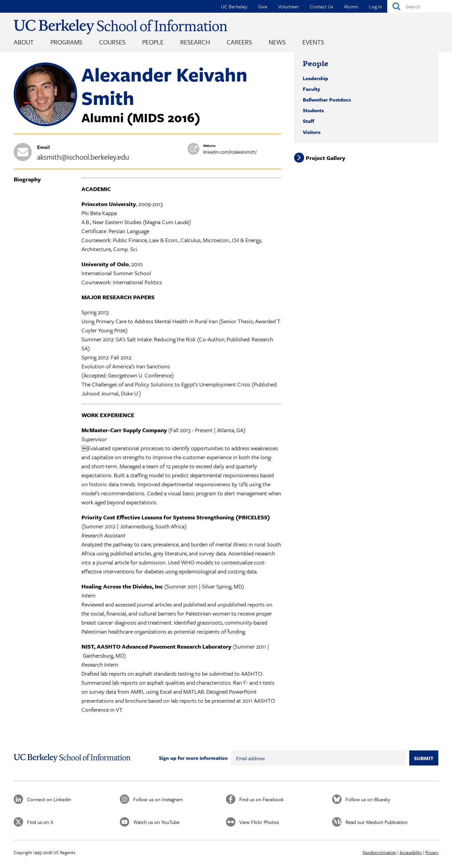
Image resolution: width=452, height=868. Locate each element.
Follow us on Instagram (158, 799)
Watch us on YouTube (156, 822)
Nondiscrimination (379, 852)
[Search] (420, 6)
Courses (112, 42)
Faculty (311, 89)
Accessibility (411, 852)
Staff (308, 121)
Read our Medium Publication (377, 822)
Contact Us (321, 6)
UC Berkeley (234, 6)
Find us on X (40, 822)
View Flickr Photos (259, 822)
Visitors (312, 132)
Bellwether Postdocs (327, 100)
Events (313, 42)
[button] (45, 124)
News (277, 42)
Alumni (351, 6)
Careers (239, 42)
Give (263, 6)
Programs (66, 42)
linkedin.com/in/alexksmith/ (230, 152)
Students (313, 110)
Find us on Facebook (262, 799)
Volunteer (289, 6)
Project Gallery (325, 157)
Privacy (432, 852)
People (153, 42)
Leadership (315, 78)
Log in (375, 6)
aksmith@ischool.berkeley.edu (83, 157)
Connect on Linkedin (49, 799)
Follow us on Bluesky (368, 799)
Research (195, 42)
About (24, 42)
